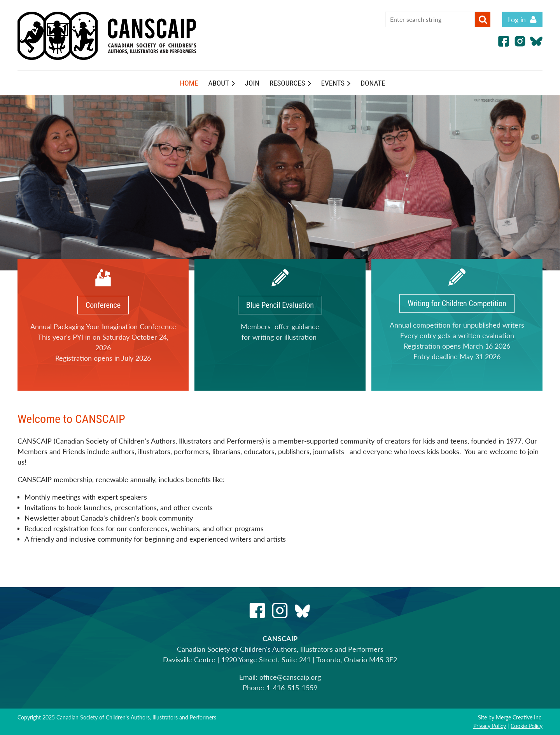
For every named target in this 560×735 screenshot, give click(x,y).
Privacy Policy (490, 726)
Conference (103, 305)
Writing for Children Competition (457, 303)
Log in (517, 19)
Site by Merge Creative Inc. (510, 717)
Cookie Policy (527, 726)
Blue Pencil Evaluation (280, 305)
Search (483, 19)
